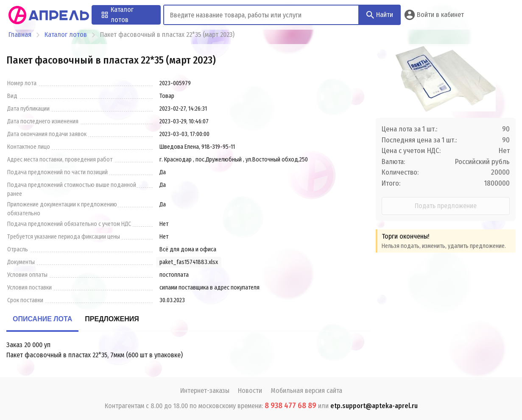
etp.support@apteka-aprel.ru (374, 406)
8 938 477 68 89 (290, 406)
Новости (250, 391)
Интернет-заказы (205, 391)
